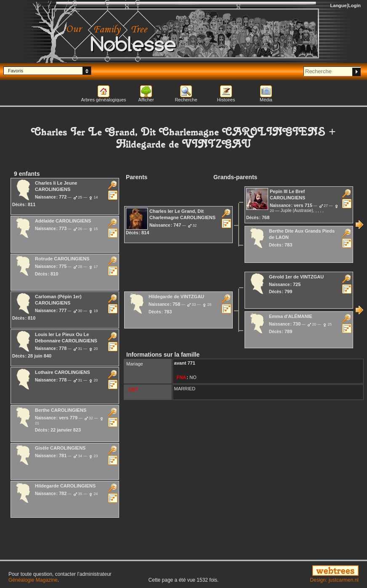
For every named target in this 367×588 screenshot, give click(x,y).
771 (191, 363)
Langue (339, 5)
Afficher (146, 100)
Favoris (16, 71)
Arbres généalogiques (103, 100)
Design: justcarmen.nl (334, 580)
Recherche (186, 100)
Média (266, 100)
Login (354, 5)
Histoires (226, 100)
